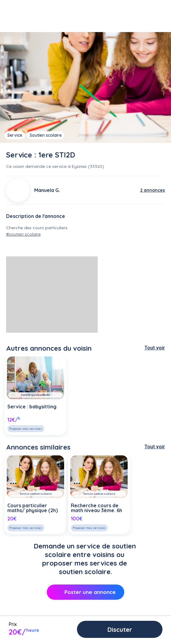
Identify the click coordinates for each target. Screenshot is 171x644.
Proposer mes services (25, 429)
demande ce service (46, 166)
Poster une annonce (86, 592)
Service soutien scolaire (36, 494)
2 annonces (153, 190)
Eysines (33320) (88, 166)
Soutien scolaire (46, 135)
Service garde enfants (35, 395)
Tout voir (155, 348)
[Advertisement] (52, 295)
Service (15, 135)
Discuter (120, 630)
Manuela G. (47, 190)
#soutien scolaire (23, 234)
